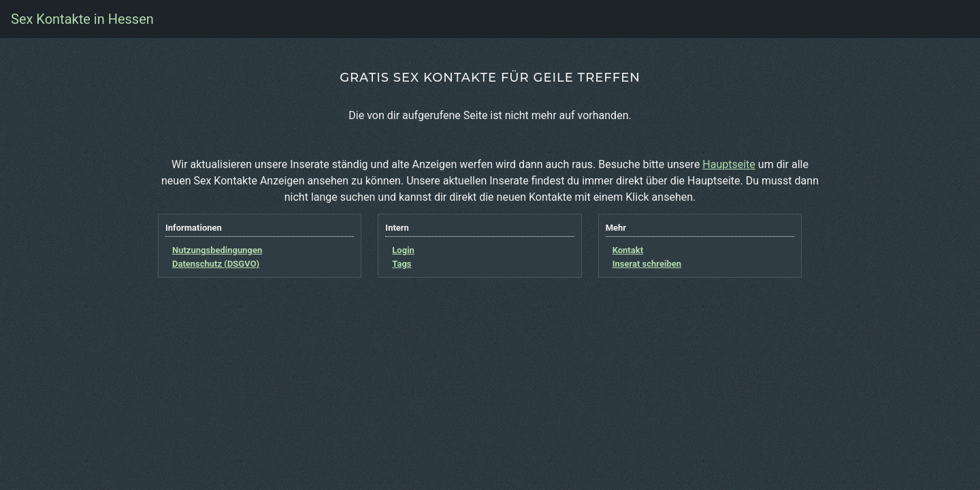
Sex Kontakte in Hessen (82, 19)
